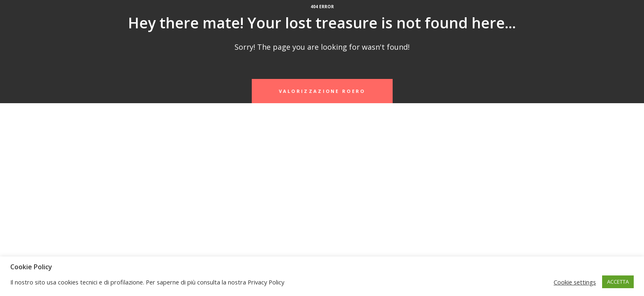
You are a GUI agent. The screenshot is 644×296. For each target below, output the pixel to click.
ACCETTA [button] (618, 282)
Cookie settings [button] (575, 282)
